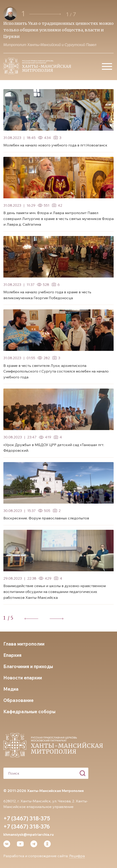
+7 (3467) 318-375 (27, 818)
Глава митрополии (24, 644)
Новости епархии (23, 678)
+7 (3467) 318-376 (27, 826)
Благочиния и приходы (28, 666)
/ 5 (10, 618)
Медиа (11, 689)
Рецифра (77, 856)
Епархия (12, 655)
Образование (18, 700)
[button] (45, 14)
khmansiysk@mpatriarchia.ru (29, 834)
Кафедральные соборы (29, 712)
